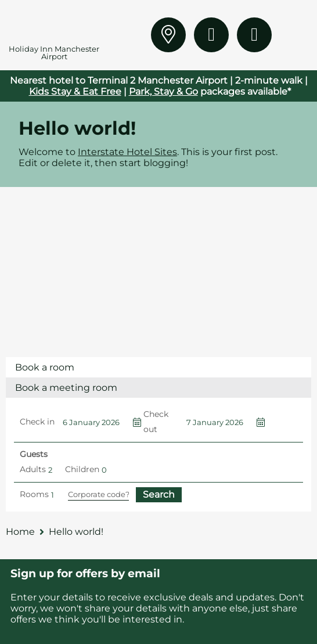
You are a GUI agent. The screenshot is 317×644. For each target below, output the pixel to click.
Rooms (34, 494)
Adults (33, 469)
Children (82, 469)
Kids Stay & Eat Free (75, 91)
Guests (34, 454)
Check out (156, 422)
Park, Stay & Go (163, 91)
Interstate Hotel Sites (127, 152)
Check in (37, 422)
